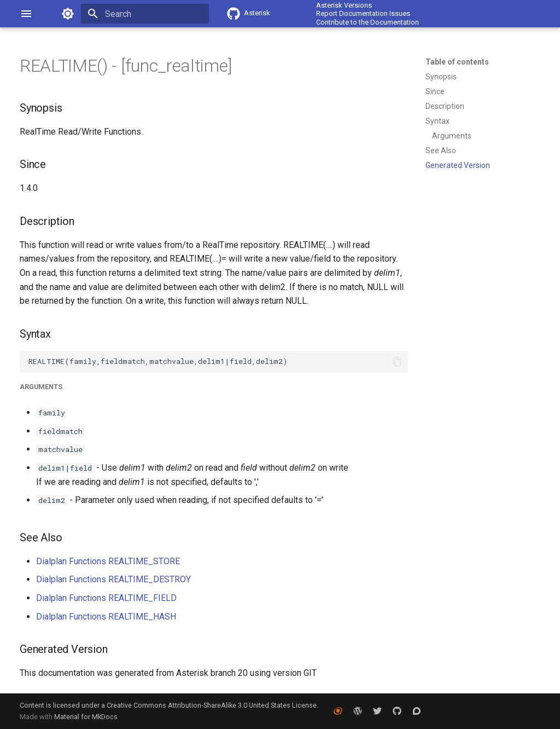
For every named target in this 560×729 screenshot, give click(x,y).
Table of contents (457, 62)
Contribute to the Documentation (367, 22)
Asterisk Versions (344, 5)
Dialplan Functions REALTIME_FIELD (106, 598)
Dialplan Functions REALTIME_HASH (106, 617)
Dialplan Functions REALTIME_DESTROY (113, 579)
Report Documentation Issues (363, 13)
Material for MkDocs (86, 717)
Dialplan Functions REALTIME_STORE (108, 561)
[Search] (145, 14)
